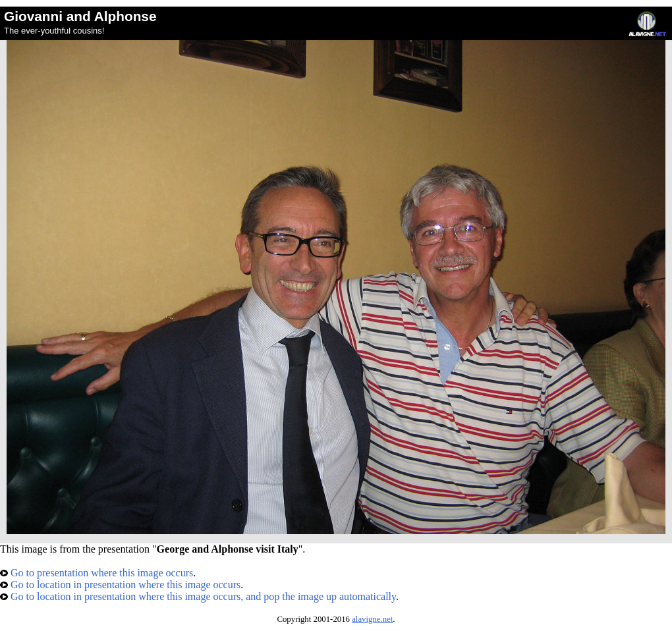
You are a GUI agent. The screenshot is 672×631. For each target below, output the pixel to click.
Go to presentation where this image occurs (97, 573)
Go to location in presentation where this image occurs (120, 585)
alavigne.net (372, 619)
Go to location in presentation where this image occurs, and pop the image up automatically (198, 596)
